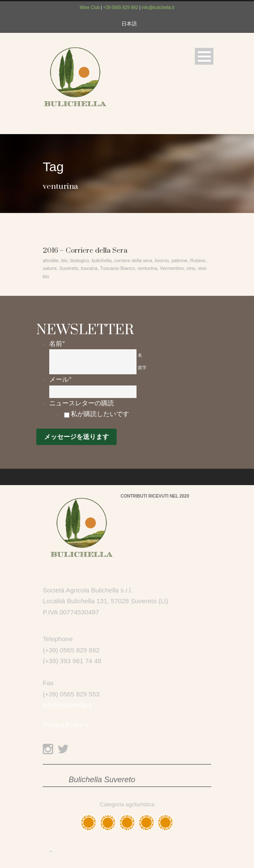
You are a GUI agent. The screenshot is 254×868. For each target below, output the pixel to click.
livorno (162, 260)
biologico (80, 260)
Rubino (198, 260)
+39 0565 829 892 (121, 8)
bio (65, 260)
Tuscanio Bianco (118, 268)
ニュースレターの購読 (82, 403)
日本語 (129, 24)
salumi (50, 268)
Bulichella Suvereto (102, 780)
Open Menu (204, 56)
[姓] (93, 368)
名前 (57, 344)
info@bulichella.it (158, 8)
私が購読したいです (100, 414)
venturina (148, 268)
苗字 (142, 368)
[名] (93, 356)
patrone (179, 260)
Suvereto (69, 268)
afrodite (51, 260)
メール (60, 379)
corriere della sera (133, 260)
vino (191, 268)
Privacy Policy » (66, 725)
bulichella (102, 260)
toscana (89, 268)
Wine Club (89, 8)
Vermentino (172, 268)
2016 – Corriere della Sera (85, 251)
